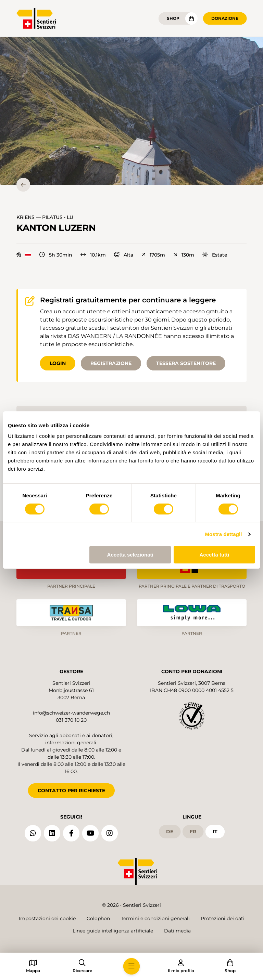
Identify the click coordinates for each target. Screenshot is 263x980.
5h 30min (56, 255)
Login (58, 363)
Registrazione (111, 363)
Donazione (225, 18)
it (215, 832)
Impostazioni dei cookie (47, 918)
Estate (215, 255)
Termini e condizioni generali (155, 918)
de (170, 832)
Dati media (177, 931)
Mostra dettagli (223, 534)
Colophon (98, 918)
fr (193, 832)
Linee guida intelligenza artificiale (113, 931)
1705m (153, 255)
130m (184, 255)
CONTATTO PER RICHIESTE (71, 790)
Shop (173, 18)
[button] (131, 111)
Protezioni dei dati (223, 918)
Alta (124, 255)
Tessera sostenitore (186, 363)
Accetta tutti (215, 555)
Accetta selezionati (130, 555)
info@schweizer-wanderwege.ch (71, 713)
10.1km (93, 255)
